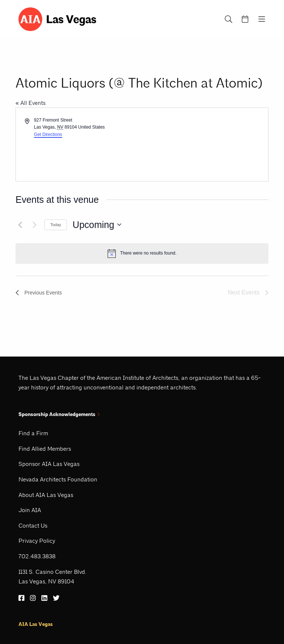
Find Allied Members (45, 449)
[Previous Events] (20, 225)
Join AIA (30, 510)
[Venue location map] (204, 144)
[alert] (142, 253)
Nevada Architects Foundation (58, 479)
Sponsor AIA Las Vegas (49, 464)
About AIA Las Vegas (46, 495)
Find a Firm (33, 433)
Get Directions (48, 134)
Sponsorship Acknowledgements (59, 414)
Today (56, 225)
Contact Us (33, 526)
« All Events (31, 103)
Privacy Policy (37, 541)
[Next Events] (34, 225)
